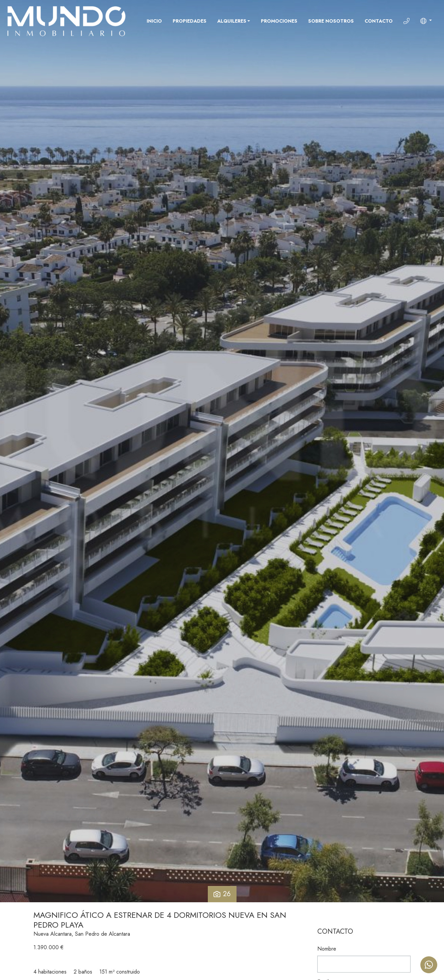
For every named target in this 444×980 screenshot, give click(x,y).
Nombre (327, 949)
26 (222, 894)
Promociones (279, 21)
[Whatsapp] (429, 965)
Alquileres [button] (232, 21)
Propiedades (190, 21)
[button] (426, 21)
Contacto (379, 21)
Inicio (154, 21)
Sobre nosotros (331, 21)
